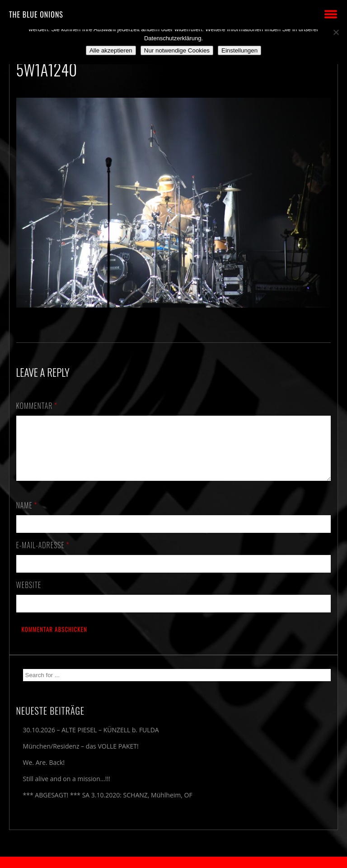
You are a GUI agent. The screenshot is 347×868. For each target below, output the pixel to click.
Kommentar (37, 406)
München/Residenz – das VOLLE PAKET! (81, 757)
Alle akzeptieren (111, 50)
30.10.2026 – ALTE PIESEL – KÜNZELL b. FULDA (91, 741)
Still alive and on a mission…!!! (67, 790)
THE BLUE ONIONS (36, 14)
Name (27, 516)
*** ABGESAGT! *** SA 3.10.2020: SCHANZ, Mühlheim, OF (108, 806)
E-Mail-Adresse (43, 556)
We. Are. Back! (44, 773)
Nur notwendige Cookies (177, 50)
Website (29, 596)
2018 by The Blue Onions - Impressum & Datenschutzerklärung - (173, 862)
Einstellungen (239, 50)
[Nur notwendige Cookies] (336, 32)
